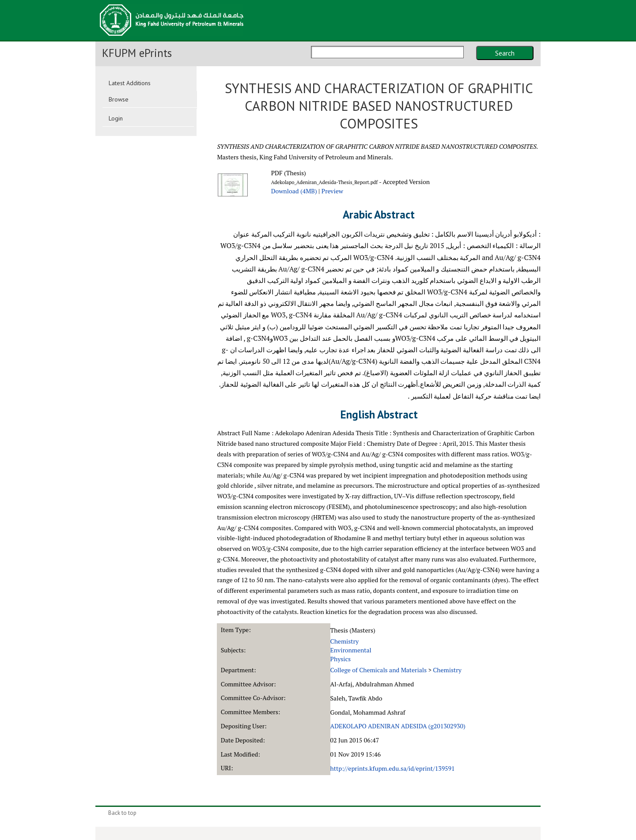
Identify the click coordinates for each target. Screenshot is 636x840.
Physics (341, 659)
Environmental (351, 650)
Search (505, 53)
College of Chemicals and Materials (379, 670)
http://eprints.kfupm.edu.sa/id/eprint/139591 (393, 768)
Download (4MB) (294, 191)
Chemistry (345, 641)
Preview (332, 191)
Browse (119, 99)
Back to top (122, 813)
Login (116, 118)
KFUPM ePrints (137, 53)
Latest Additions (130, 83)
